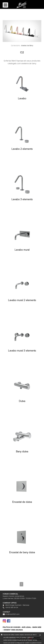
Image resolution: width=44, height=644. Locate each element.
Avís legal (26, 627)
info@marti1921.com (11, 614)
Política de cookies (12, 627)
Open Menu (5, 5)
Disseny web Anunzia (13, 630)
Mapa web (37, 627)
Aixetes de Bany (27, 46)
